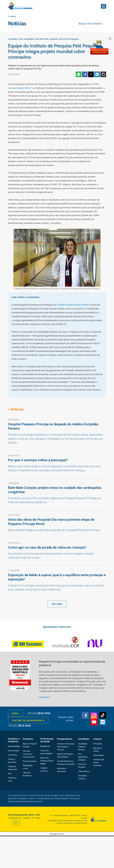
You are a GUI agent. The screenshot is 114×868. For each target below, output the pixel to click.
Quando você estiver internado (99, 763)
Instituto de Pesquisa (69, 39)
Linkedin (97, 75)
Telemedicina (84, 772)
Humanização (14, 751)
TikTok (103, 716)
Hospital (53, 39)
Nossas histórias (30, 762)
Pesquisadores (65, 739)
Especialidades (14, 747)
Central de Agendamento (28, 721)
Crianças (97, 739)
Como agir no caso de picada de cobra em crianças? (47, 547)
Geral (16, 714)
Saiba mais (44, 697)
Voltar (13, 16)
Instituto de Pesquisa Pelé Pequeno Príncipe (66, 747)
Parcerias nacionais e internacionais (29, 754)
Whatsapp (79, 75)
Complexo (13, 39)
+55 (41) (39, 713)
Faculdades (29, 39)
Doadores (28, 739)
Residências (45, 747)
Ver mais (57, 604)
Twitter (91, 75)
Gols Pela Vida (42, 39)
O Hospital (97, 744)
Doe (20, 39)
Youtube (94, 722)
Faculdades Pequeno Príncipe (83, 747)
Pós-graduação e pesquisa (83, 757)
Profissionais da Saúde (47, 741)
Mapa (16, 823)
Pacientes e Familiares (14, 741)
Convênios (13, 755)
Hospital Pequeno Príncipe (20, 6)
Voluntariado (98, 756)
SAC (10, 774)
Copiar (103, 75)
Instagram (94, 716)
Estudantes (84, 739)
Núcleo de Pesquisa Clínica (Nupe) (47, 761)
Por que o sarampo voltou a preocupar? (38, 460)
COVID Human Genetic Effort (73, 305)
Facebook (85, 75)
